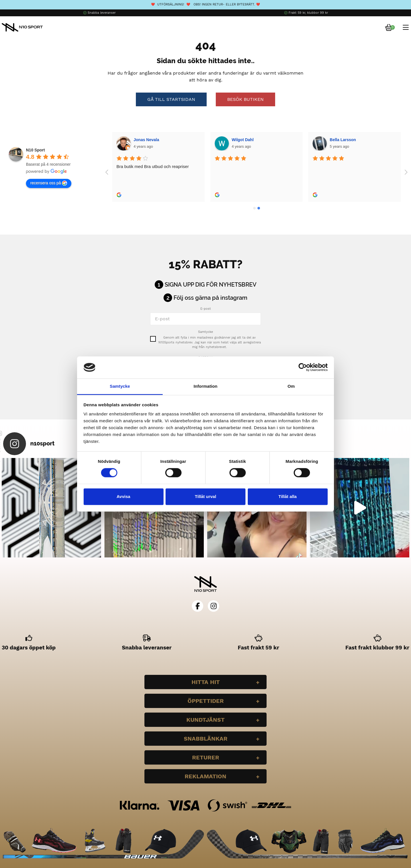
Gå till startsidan (171, 99)
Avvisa (124, 496)
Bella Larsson (245, 140)
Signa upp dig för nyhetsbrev (211, 285)
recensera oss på (49, 183)
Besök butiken (245, 99)
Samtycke (205, 332)
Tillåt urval (206, 496)
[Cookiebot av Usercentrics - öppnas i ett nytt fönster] (303, 367)
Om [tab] (291, 386)
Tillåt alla (288, 496)
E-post (206, 309)
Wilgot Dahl (145, 140)
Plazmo (337, 140)
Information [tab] (205, 386)
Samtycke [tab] (120, 386)
